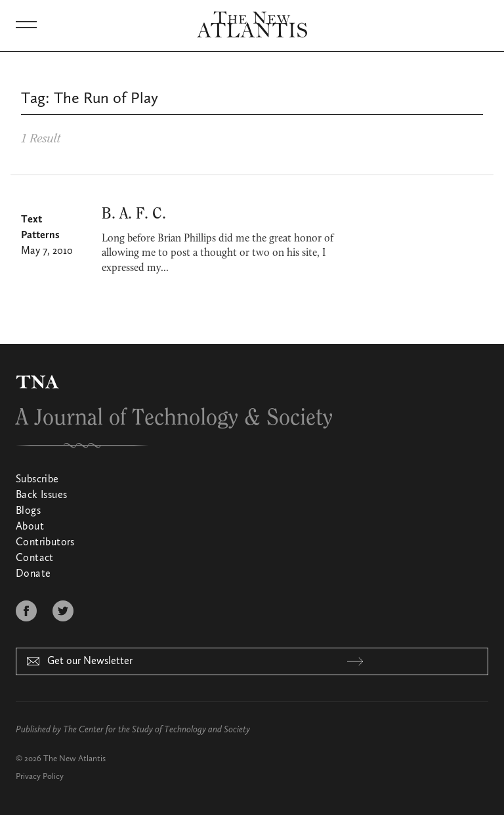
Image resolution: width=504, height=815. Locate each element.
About (30, 527)
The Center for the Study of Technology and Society (157, 730)
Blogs (28, 511)
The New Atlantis (74, 759)
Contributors (45, 543)
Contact (35, 558)
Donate (33, 574)
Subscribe (37, 480)
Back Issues (41, 495)
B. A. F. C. (134, 214)
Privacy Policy (40, 777)
